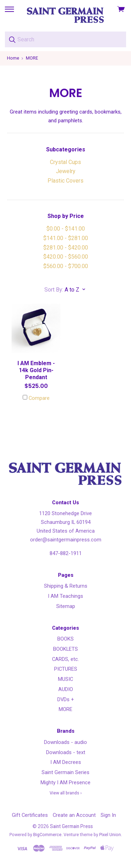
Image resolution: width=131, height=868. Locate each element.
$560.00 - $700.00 (66, 266)
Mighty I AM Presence (65, 782)
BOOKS (65, 639)
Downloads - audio (65, 742)
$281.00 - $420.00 (66, 248)
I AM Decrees (66, 762)
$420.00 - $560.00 (66, 257)
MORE (65, 709)
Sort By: (54, 290)
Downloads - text (66, 752)
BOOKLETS (65, 649)
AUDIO (66, 689)
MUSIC (65, 679)
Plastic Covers (65, 181)
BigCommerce (47, 835)
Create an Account (74, 815)
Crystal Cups (65, 162)
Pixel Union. (111, 835)
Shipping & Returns (66, 586)
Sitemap (66, 606)
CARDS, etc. (65, 659)
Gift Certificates (30, 815)
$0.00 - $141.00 (66, 229)
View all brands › (66, 793)
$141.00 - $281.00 (66, 238)
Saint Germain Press (71, 826)
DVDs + (66, 699)
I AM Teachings (65, 596)
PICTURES (66, 669)
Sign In (108, 815)
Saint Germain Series (65, 772)
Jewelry (66, 171)
